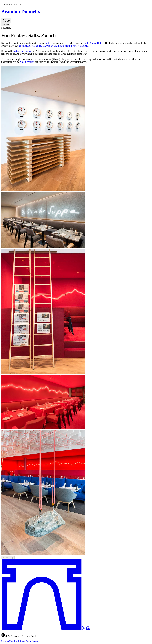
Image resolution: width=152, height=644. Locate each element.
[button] (76, 3)
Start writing (8, 558)
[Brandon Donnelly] (76, 12)
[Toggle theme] (6, 21)
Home (35, 641)
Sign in (6, 25)
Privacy (22, 641)
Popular (5, 641)
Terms (29, 641)
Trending (13, 641)
